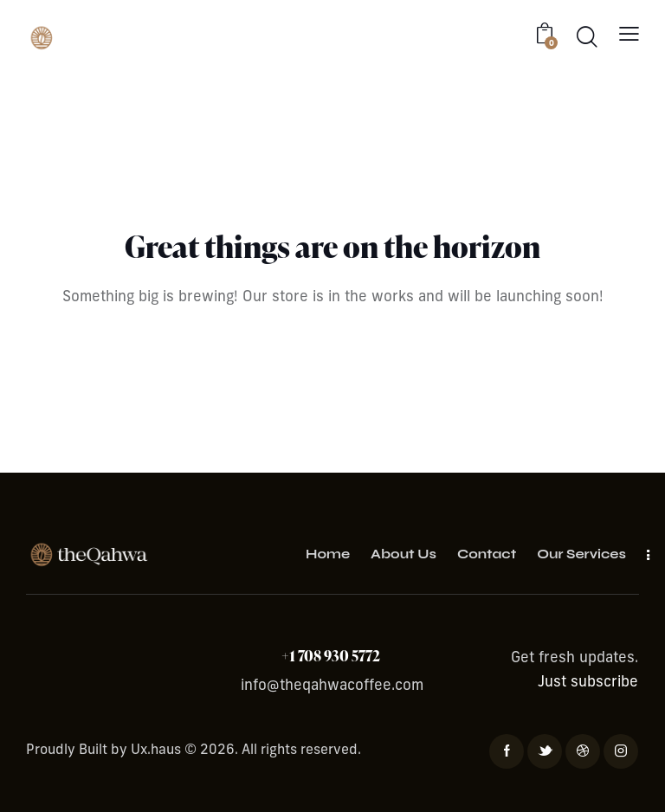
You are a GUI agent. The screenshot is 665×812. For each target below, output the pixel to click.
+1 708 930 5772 (332, 656)
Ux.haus (156, 751)
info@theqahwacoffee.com (332, 686)
